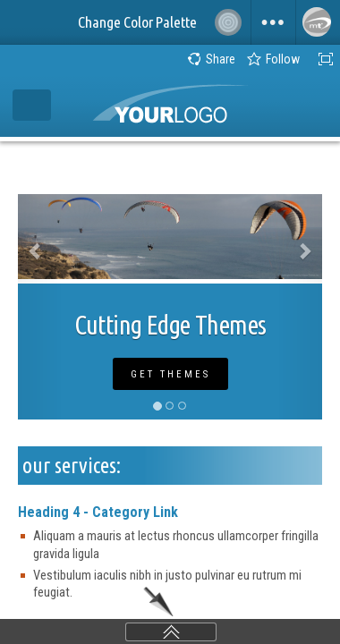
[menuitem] (273, 22)
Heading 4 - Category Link (98, 512)
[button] (41, 307)
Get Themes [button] (170, 374)
